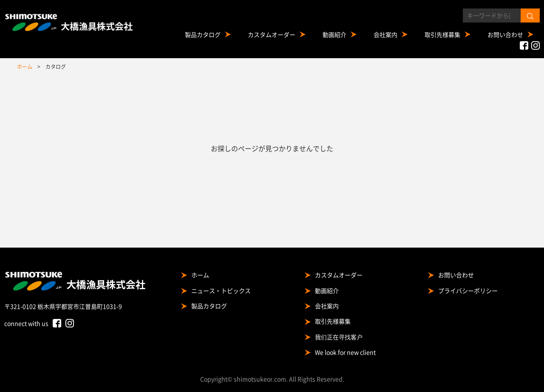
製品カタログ (203, 34)
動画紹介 (334, 34)
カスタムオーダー (272, 34)
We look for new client (345, 352)
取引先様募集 (442, 34)
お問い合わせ (505, 34)
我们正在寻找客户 (339, 337)
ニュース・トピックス (221, 290)
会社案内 (385, 34)
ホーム (200, 275)
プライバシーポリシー (468, 290)
